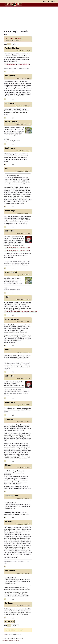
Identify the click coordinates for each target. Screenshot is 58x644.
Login (49, 1)
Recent (6, 38)
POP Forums (6, 634)
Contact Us (17, 640)
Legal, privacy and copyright (8, 640)
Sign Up (53, 1)
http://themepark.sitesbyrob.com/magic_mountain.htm (20, 312)
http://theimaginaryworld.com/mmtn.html (17, 64)
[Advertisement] (29, 18)
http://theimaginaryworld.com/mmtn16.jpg (17, 250)
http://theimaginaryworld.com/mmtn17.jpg (17, 247)
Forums (12, 38)
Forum (44, 1)
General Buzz (18, 38)
